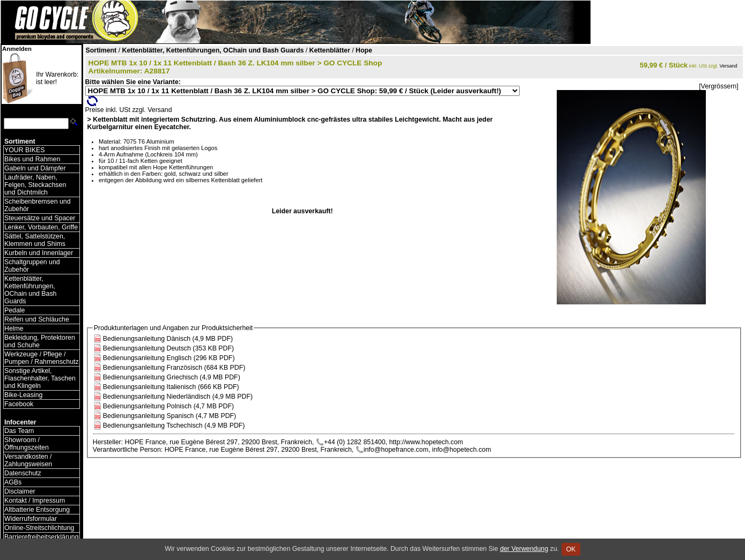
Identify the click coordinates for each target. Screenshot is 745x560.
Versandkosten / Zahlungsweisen (28, 460)
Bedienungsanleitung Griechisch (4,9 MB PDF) (172, 377)
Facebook (19, 404)
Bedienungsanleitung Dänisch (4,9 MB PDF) (168, 339)
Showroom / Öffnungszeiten (27, 444)
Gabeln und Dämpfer (35, 168)
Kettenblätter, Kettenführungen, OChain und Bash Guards (30, 290)
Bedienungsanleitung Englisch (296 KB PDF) (169, 358)
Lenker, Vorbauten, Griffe (41, 227)
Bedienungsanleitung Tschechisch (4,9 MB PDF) (174, 425)
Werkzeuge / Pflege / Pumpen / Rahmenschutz (42, 358)
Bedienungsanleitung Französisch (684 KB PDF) (174, 368)
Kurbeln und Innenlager (39, 253)
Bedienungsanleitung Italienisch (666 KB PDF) (171, 387)
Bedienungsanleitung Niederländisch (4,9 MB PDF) (178, 397)
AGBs (13, 482)
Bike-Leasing (23, 395)
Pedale (14, 310)
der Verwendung (524, 549)
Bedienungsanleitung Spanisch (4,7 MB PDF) (169, 416)
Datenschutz (23, 473)
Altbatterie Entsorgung (37, 510)
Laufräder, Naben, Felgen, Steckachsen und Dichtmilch (35, 185)
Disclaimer (20, 491)
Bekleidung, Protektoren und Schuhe (40, 341)
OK (571, 549)
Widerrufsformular (31, 519)
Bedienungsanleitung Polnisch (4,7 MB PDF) (168, 406)
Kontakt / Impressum (35, 501)
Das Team (19, 431)
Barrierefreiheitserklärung (42, 537)
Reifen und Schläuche (37, 319)
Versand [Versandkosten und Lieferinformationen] (729, 66)
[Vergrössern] (718, 86)
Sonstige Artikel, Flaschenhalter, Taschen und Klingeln (40, 378)
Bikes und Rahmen (32, 159)
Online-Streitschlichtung (39, 528)
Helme (14, 328)
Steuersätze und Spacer (40, 218)
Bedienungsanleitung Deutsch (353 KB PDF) (168, 348)
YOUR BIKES (24, 150)
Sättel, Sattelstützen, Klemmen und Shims (35, 240)
